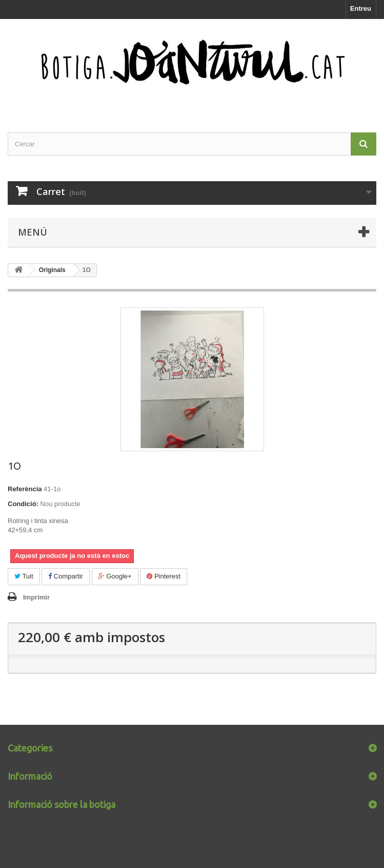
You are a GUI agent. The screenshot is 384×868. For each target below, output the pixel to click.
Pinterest (164, 576)
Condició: (23, 504)
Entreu (361, 8)
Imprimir (36, 597)
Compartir (66, 576)
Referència (25, 489)
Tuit (24, 576)
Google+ (115, 576)
